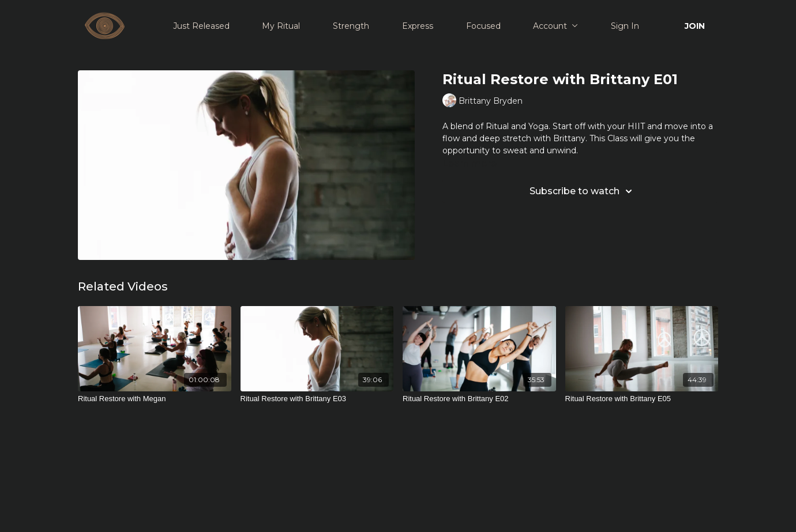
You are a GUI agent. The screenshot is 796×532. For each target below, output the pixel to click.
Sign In (625, 26)
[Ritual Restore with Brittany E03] (317, 399)
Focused (483, 26)
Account (555, 26)
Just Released (201, 26)
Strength (351, 26)
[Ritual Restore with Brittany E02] (479, 399)
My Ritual (281, 26)
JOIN (695, 26)
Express (418, 26)
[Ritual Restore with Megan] (155, 399)
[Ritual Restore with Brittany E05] (642, 399)
